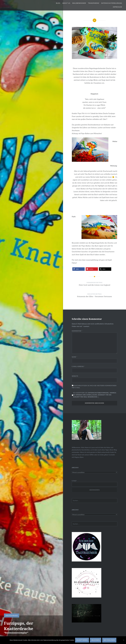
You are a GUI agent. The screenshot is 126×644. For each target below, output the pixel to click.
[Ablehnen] (124, 640)
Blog (58, 3)
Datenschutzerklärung (112, 3)
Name (75, 357)
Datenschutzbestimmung (98, 393)
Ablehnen (96, 640)
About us (66, 3)
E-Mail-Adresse (78, 366)
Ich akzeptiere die (95, 395)
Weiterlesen (109, 640)
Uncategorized (12, 615)
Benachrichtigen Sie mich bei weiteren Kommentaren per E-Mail (94, 387)
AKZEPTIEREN (82, 640)
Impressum (117, 7)
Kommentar (77, 331)
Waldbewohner (79, 3)
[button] (79, 269)
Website (75, 376)
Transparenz (94, 3)
